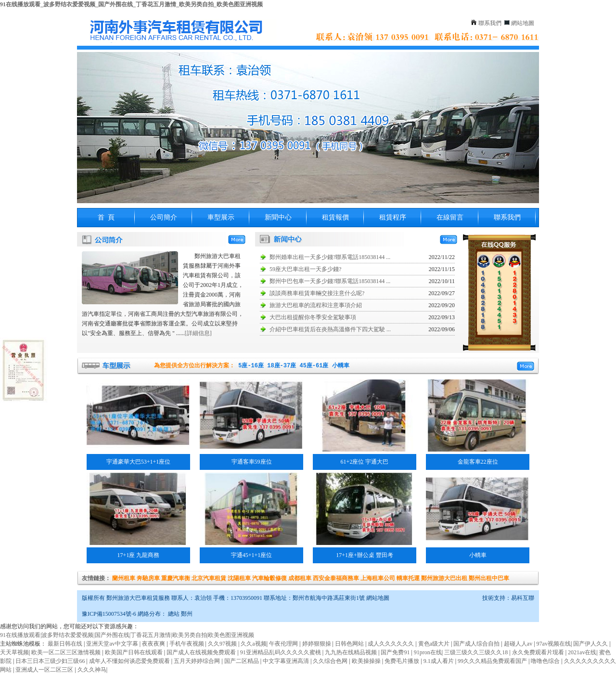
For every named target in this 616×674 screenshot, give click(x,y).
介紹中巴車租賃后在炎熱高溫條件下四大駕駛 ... (330, 329)
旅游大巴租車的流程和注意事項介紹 (316, 305)
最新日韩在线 (66, 644)
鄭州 (187, 614)
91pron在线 (428, 652)
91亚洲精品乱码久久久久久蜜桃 (281, 652)
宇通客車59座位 (252, 462)
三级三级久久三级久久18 (477, 652)
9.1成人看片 (439, 661)
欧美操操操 (367, 661)
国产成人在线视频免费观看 (202, 652)
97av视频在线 (554, 644)
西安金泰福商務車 (336, 578)
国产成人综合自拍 (477, 644)
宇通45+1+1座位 (252, 555)
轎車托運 (408, 578)
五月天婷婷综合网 (198, 661)
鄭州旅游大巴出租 (444, 578)
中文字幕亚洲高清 (287, 661)
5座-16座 (251, 366)
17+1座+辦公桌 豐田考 (365, 555)
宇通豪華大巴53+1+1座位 (139, 462)
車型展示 (221, 217)
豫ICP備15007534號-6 (109, 614)
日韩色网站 (350, 644)
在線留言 (450, 217)
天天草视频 (14, 652)
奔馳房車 (148, 578)
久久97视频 (223, 644)
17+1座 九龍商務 (139, 555)
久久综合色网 (331, 661)
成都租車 (300, 578)
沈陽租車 (239, 578)
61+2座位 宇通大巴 (365, 462)
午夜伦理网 (284, 644)
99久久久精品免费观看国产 (493, 661)
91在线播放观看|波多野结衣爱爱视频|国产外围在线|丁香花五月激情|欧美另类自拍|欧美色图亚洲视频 (127, 635)
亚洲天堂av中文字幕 (113, 644)
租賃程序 (393, 217)
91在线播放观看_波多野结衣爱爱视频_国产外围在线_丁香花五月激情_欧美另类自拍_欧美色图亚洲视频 (131, 4)
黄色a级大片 (435, 644)
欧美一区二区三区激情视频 (67, 652)
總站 (174, 614)
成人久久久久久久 (391, 644)
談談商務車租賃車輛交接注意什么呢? (317, 293)
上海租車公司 (378, 578)
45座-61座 (314, 366)
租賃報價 (335, 217)
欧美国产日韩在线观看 (135, 652)
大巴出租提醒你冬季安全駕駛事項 (313, 317)
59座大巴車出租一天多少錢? (305, 269)
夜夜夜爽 (154, 644)
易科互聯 (523, 598)
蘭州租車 (124, 578)
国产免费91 (396, 652)
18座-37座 (282, 366)
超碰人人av (519, 644)
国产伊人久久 (591, 644)
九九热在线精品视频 (352, 652)
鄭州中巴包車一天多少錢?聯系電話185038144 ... (330, 281)
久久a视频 (253, 644)
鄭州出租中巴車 (489, 578)
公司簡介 (164, 217)
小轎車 (341, 366)
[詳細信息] (198, 333)
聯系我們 (490, 23)
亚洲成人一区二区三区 (45, 670)
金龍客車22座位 (478, 462)
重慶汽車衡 (176, 578)
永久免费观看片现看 (539, 652)
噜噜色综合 (546, 661)
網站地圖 (523, 23)
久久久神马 (92, 670)
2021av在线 (582, 652)
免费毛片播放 (403, 661)
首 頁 (106, 217)
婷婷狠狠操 (317, 644)
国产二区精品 (242, 661)
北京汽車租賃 (209, 578)
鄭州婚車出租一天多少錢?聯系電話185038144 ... (330, 257)
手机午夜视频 (187, 644)
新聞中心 (278, 217)
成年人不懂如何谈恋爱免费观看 (130, 661)
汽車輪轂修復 (269, 578)
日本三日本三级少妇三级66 (51, 661)
